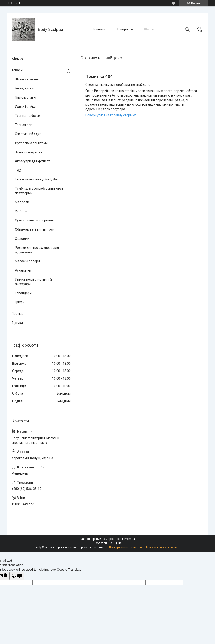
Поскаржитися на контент (126, 547)
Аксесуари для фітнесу (32, 161)
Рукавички (23, 270)
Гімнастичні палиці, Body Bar (36, 179)
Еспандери (23, 293)
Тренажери (24, 125)
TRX (18, 170)
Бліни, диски (24, 88)
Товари (123, 29)
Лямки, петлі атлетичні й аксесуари (33, 282)
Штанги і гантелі (27, 79)
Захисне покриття (29, 152)
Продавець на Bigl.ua (108, 543)
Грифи (20, 302)
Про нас (17, 314)
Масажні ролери (27, 261)
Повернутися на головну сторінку (111, 115)
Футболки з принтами (31, 143)
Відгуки (17, 323)
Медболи (22, 202)
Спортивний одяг (28, 134)
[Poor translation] (17, 576)
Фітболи (21, 211)
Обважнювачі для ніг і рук (35, 229)
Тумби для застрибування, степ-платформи (39, 191)
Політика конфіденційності (163, 547)
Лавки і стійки (25, 107)
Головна (99, 29)
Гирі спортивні (26, 97)
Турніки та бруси (28, 116)
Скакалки (22, 239)
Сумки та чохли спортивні (34, 220)
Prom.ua (130, 539)
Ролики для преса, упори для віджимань (37, 250)
